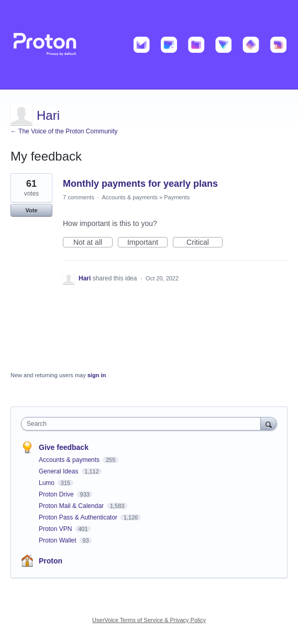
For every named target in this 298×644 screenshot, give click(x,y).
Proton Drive (57, 494)
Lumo (47, 483)
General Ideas (59, 471)
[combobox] (143, 424)
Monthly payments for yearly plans (140, 184)
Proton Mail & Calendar (72, 506)
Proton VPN (56, 529)
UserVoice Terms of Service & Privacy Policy (149, 620)
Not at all (93, 243)
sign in (97, 375)
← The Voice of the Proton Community (64, 131)
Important (147, 243)
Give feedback (64, 447)
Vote (31, 210)
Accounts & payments (130, 197)
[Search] (269, 423)
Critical (205, 243)
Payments (177, 197)
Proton (51, 561)
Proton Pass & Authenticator (79, 517)
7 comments (79, 197)
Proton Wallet (58, 540)
